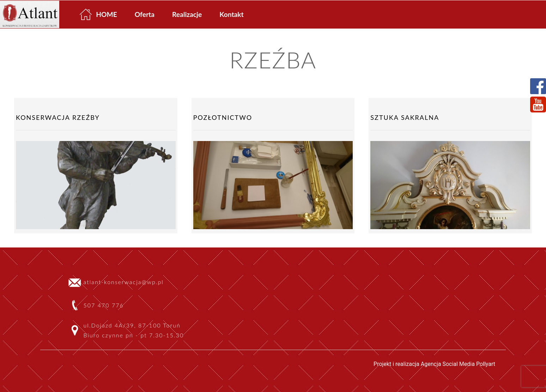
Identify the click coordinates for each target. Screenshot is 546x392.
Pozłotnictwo (223, 117)
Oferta (145, 14)
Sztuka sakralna (405, 117)
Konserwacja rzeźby (58, 117)
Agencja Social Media (448, 364)
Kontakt (231, 14)
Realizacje (187, 14)
